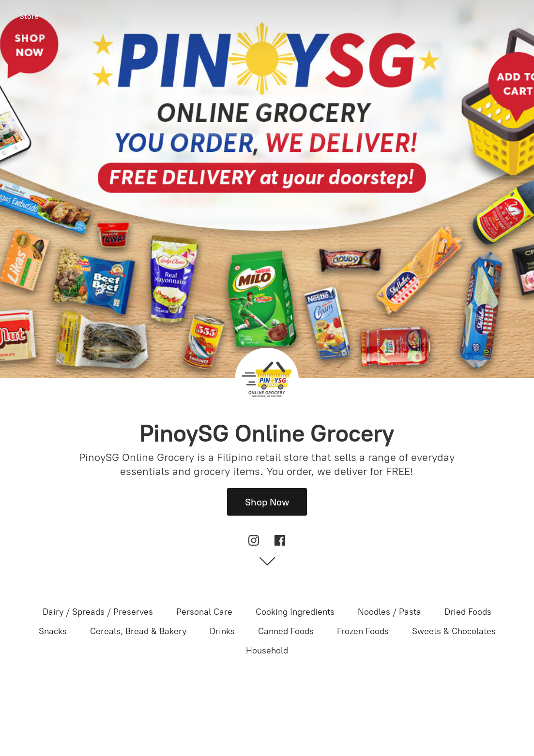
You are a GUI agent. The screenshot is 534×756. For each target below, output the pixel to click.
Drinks (222, 631)
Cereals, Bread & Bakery (138, 631)
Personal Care (204, 612)
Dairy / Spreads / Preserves (98, 612)
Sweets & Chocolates (454, 631)
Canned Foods (286, 631)
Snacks (53, 631)
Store (29, 16)
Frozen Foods (363, 631)
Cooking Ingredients (295, 612)
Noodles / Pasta (389, 612)
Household (267, 651)
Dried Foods (468, 612)
